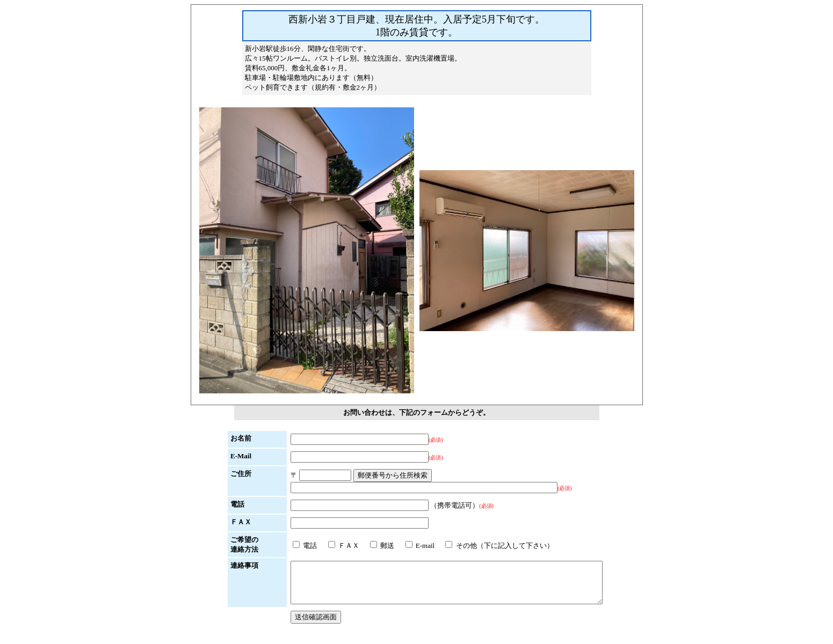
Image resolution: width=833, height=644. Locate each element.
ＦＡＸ (325, 546)
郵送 (363, 546)
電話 (286, 546)
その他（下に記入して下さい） (480, 546)
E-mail (401, 546)
